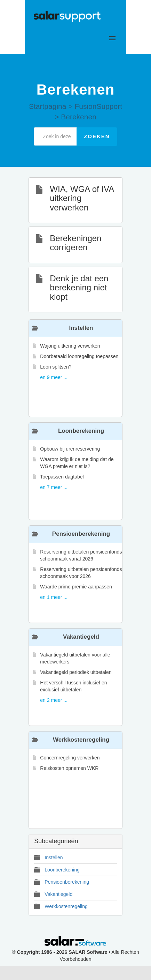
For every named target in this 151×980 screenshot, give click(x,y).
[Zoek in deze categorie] (55, 136)
